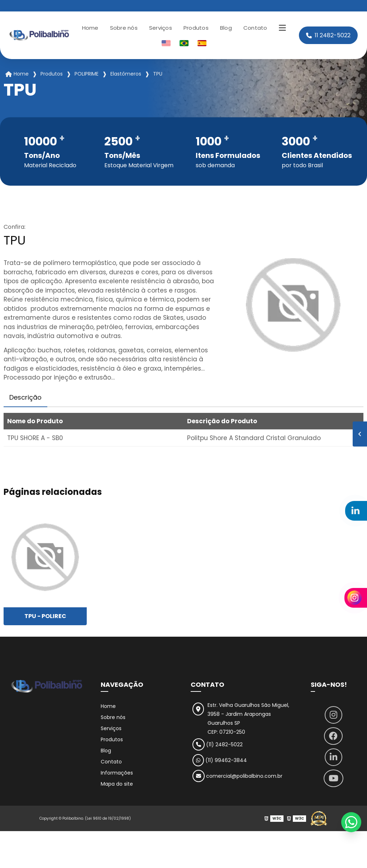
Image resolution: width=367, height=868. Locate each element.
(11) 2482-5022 (218, 744)
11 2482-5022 (328, 35)
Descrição (25, 397)
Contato (255, 28)
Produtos (196, 28)
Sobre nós (124, 28)
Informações (117, 773)
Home (90, 28)
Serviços (161, 28)
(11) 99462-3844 (220, 760)
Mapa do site (117, 784)
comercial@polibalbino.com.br (237, 776)
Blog (226, 28)
